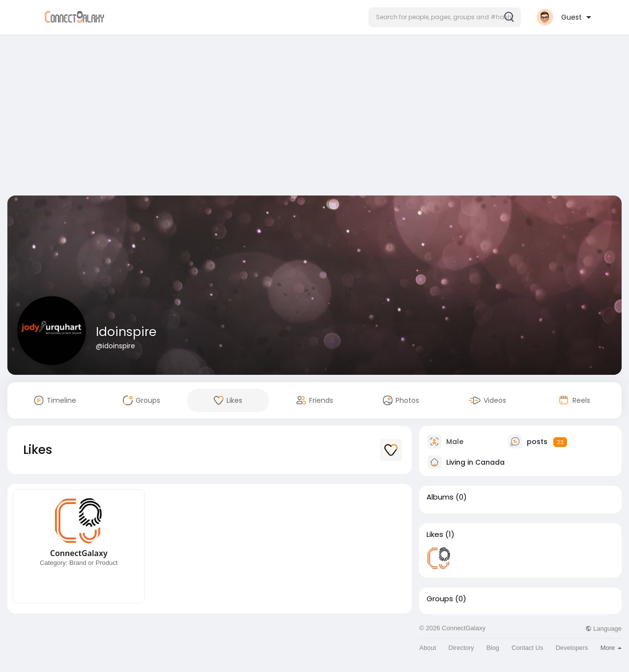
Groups (440, 599)
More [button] (611, 648)
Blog (493, 648)
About (428, 648)
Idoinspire (126, 332)
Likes (435, 534)
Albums (440, 497)
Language (603, 629)
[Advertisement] (314, 117)
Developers (572, 648)
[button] (445, 17)
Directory (461, 648)
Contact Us (527, 648)
